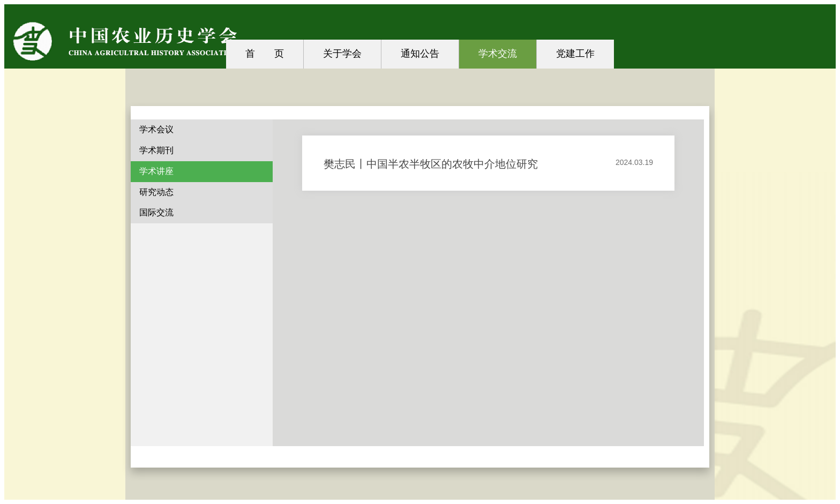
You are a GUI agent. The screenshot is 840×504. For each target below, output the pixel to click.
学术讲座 (156, 171)
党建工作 (575, 54)
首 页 (265, 54)
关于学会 (342, 54)
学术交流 (498, 54)
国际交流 (156, 212)
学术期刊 (156, 150)
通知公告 (420, 54)
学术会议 (156, 129)
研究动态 (156, 192)
